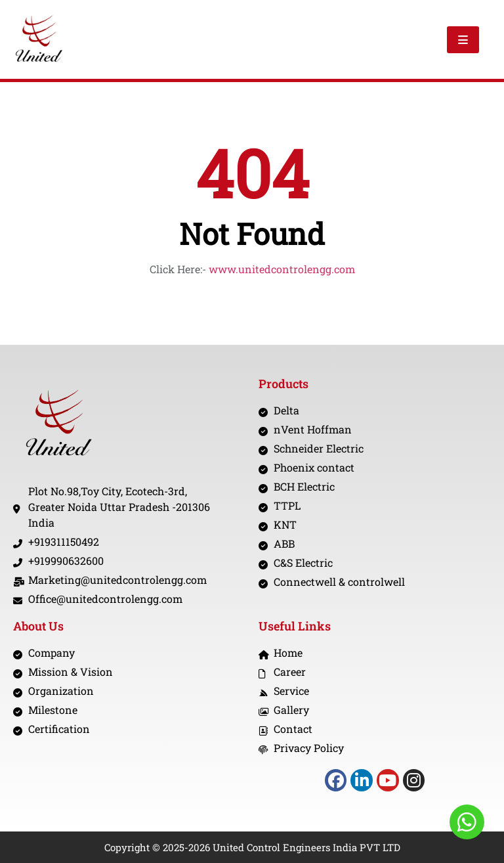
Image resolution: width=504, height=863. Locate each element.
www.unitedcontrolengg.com (282, 269)
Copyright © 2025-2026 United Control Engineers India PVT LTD (252, 847)
